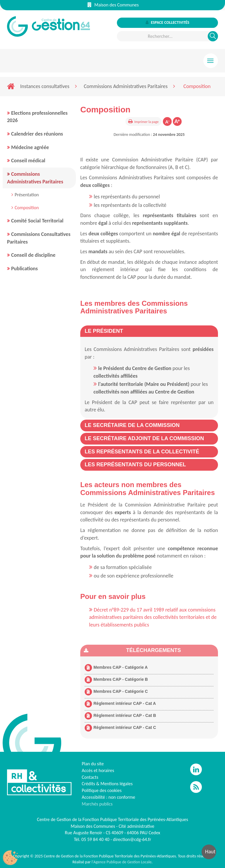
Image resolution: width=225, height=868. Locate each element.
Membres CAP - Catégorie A (116, 668)
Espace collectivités (167, 22)
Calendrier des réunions (37, 134)
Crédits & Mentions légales (107, 784)
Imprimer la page (146, 122)
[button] (104, 331)
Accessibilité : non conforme (109, 797)
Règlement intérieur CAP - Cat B (120, 716)
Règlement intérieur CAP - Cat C (120, 728)
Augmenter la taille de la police (177, 121)
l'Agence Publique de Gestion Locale (121, 862)
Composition (27, 208)
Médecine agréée (30, 147)
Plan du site (93, 764)
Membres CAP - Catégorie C (116, 692)
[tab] (149, 331)
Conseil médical (28, 161)
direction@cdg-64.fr (132, 839)
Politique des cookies (102, 790)
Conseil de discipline (33, 255)
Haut (210, 852)
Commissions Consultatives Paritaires (39, 238)
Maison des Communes (113, 5)
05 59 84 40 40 (96, 839)
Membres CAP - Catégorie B (116, 680)
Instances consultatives (45, 86)
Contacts (90, 777)
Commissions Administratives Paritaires (126, 86)
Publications (24, 268)
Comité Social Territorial (37, 221)
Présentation (27, 195)
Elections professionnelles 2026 (37, 117)
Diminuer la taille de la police (167, 121)
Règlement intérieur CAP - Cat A (120, 704)
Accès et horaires (98, 770)
